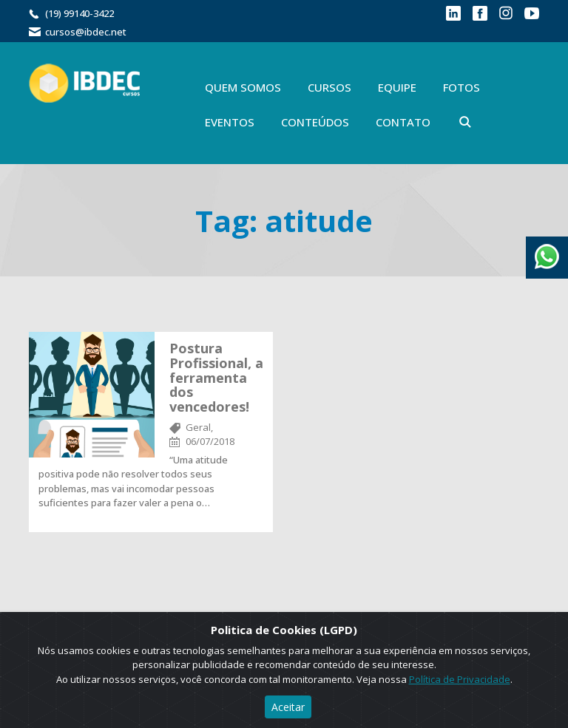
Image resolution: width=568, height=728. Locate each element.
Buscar (465, 122)
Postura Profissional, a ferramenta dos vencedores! (216, 377)
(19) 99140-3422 (80, 13)
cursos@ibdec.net (86, 32)
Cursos (329, 87)
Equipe (397, 87)
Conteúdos (315, 122)
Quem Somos (243, 87)
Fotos (461, 87)
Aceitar (288, 707)
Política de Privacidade (460, 679)
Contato (403, 122)
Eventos (230, 122)
